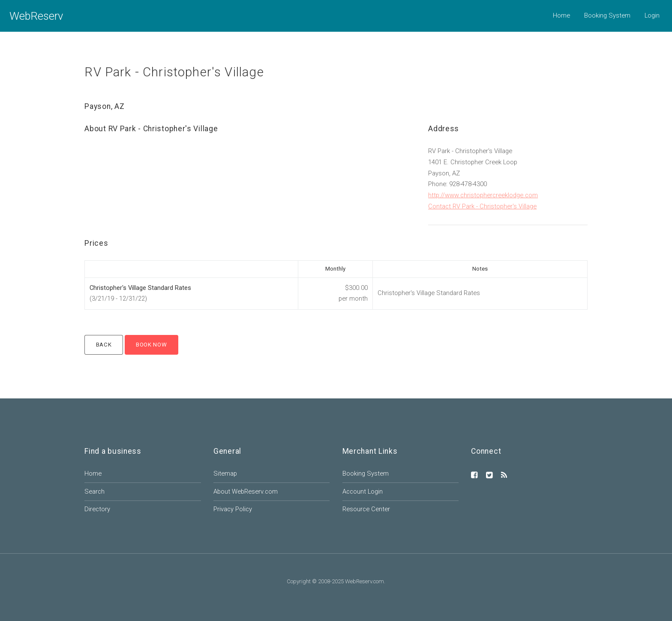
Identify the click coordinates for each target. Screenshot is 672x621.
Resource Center (366, 509)
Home (561, 15)
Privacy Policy (233, 509)
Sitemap (225, 473)
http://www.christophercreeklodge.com (483, 195)
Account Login (363, 491)
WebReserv (36, 16)
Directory (97, 509)
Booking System (607, 15)
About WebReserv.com (246, 491)
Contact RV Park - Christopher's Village (482, 206)
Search (94, 491)
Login (652, 15)
